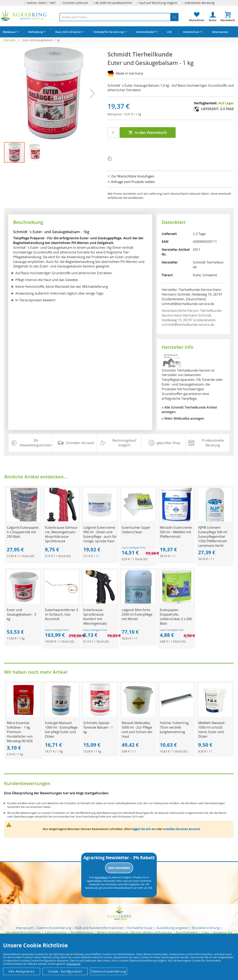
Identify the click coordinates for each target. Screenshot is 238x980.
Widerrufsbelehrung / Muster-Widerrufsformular (135, 933)
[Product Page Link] (23, 520)
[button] (92, 93)
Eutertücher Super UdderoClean (136, 530)
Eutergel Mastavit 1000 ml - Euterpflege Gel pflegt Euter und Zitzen (61, 730)
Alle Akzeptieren (22, 971)
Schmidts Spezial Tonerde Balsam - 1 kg (98, 727)
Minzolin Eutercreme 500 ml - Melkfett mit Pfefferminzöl (176, 532)
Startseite (10, 40)
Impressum (25, 928)
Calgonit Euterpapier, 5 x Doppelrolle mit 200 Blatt (23, 532)
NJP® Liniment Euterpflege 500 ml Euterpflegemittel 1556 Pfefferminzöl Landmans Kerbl (213, 537)
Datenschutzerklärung (54, 928)
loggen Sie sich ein (144, 829)
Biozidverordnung (206, 928)
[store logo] (24, 16)
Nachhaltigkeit (187, 933)
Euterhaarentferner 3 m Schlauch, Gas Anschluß (61, 614)
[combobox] (119, 17)
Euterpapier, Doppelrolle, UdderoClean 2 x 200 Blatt (176, 617)
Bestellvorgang (82, 933)
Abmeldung (101, 877)
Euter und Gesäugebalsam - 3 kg (21, 614)
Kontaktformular (140, 928)
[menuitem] (10, 32)
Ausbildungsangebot (173, 928)
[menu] (119, 32)
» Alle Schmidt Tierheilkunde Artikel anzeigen (189, 410)
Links (205, 933)
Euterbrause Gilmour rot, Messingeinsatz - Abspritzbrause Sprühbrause (61, 534)
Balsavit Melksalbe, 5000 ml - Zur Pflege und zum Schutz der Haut (137, 730)
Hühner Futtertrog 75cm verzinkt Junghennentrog (174, 727)
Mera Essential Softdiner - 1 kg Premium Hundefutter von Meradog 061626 (20, 732)
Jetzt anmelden (119, 868)
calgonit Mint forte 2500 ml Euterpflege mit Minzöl (137, 614)
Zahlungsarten (56, 933)
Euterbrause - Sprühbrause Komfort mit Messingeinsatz (95, 617)
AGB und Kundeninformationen (99, 928)
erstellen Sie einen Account (182, 829)
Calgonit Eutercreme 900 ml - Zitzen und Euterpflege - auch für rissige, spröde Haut (100, 534)
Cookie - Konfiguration (65, 971)
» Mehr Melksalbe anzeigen (183, 418)
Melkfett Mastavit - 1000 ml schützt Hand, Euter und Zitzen (212, 730)
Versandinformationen (23, 933)
